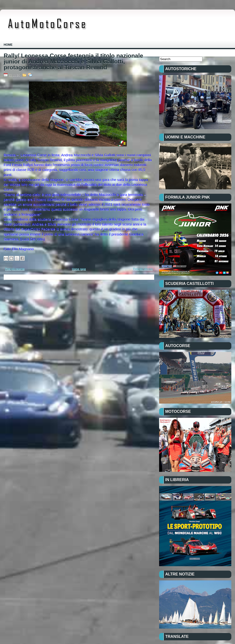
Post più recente (15, 269)
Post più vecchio (143, 269)
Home (8, 45)
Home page (79, 269)
